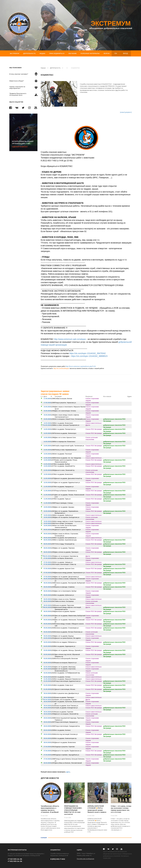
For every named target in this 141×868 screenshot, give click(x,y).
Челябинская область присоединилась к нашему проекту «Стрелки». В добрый (50, 809)
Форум (107, 53)
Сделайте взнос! (25, 144)
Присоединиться (57, 53)
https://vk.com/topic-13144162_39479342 (87, 353)
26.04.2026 (47, 763)
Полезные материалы (90, 53)
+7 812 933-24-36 (15, 861)
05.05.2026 (47, 616)
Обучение (72, 53)
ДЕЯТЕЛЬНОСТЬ (55, 68)
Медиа (42, 53)
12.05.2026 (47, 470)
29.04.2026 (47, 718)
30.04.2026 (47, 693)
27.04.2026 (47, 747)
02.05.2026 (47, 663)
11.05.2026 (47, 487)
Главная (43, 68)
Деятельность (29, 53)
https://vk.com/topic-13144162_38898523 (89, 356)
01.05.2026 (47, 679)
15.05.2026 (47, 407)
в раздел (44, 838)
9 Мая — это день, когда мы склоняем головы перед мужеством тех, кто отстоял (121, 809)
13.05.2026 (47, 446)
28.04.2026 (47, 742)
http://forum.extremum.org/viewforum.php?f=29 (81, 366)
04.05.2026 (47, 638)
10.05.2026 (47, 507)
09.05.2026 (47, 530)
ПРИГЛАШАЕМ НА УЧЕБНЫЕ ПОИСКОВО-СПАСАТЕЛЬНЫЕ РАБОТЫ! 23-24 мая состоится (73, 810)
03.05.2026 (47, 650)
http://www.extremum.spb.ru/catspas (70, 339)
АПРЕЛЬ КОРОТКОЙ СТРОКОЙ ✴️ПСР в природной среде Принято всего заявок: (97, 809)
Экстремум (14, 53)
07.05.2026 (47, 558)
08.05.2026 (47, 540)
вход (125, 53)
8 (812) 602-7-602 (58, 859)
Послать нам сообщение (85, 859)
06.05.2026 (47, 579)
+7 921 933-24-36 (15, 859)
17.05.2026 (47, 399)
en (116, 53)
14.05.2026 (47, 423)
